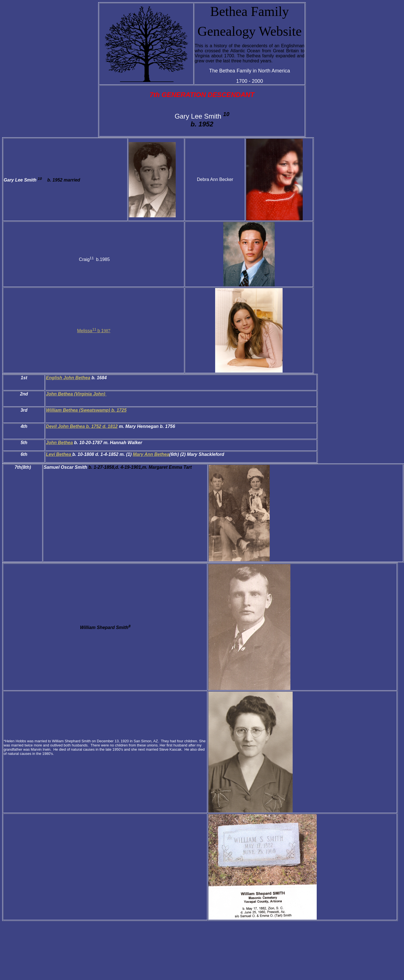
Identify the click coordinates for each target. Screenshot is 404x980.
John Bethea (59, 443)
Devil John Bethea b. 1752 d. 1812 (82, 426)
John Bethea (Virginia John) (76, 394)
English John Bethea (68, 378)
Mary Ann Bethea (151, 454)
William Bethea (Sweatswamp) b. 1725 (86, 410)
